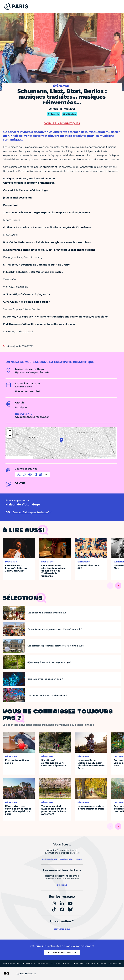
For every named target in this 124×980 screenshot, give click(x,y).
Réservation (23, 414)
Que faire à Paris (26, 974)
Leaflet (91, 458)
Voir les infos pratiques (62, 123)
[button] (61, 440)
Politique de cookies (96, 963)
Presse (66, 963)
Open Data (78, 963)
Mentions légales (11, 963)
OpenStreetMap (105, 458)
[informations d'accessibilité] (33, 475)
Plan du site (115, 963)
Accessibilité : (41, 963)
